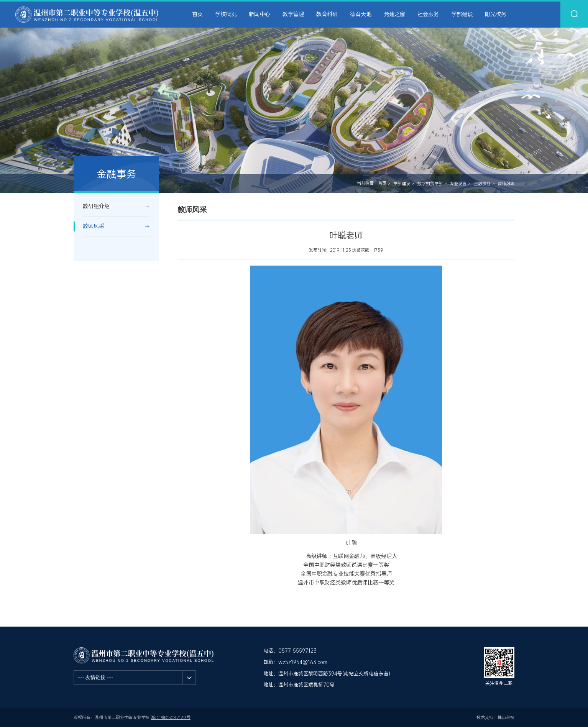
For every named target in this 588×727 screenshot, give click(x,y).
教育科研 (327, 14)
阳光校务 (496, 14)
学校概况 (226, 14)
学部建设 (462, 14)
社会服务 (428, 14)
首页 (197, 14)
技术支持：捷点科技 (495, 718)
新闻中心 (260, 14)
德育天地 (361, 14)
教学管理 (293, 14)
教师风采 (506, 184)
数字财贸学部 (430, 184)
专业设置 (458, 184)
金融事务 (482, 184)
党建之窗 (394, 14)
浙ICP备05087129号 (171, 718)
